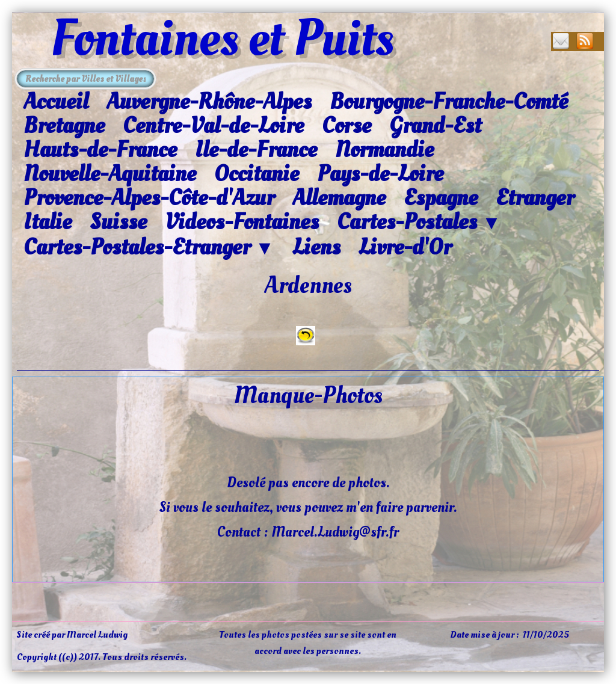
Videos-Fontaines (242, 222)
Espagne (441, 198)
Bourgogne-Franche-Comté (449, 102)
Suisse (118, 222)
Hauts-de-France (100, 150)
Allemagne (339, 198)
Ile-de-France (256, 150)
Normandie (384, 150)
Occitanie (257, 174)
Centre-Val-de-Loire (213, 126)
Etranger (535, 198)
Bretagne (64, 126)
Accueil (56, 102)
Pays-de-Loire (380, 174)
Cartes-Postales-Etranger (149, 248)
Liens (316, 247)
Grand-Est (435, 126)
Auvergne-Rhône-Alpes (209, 102)
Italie (48, 222)
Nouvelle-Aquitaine (110, 174)
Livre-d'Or (405, 247)
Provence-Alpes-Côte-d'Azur (149, 198)
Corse (346, 126)
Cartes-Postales (419, 223)
